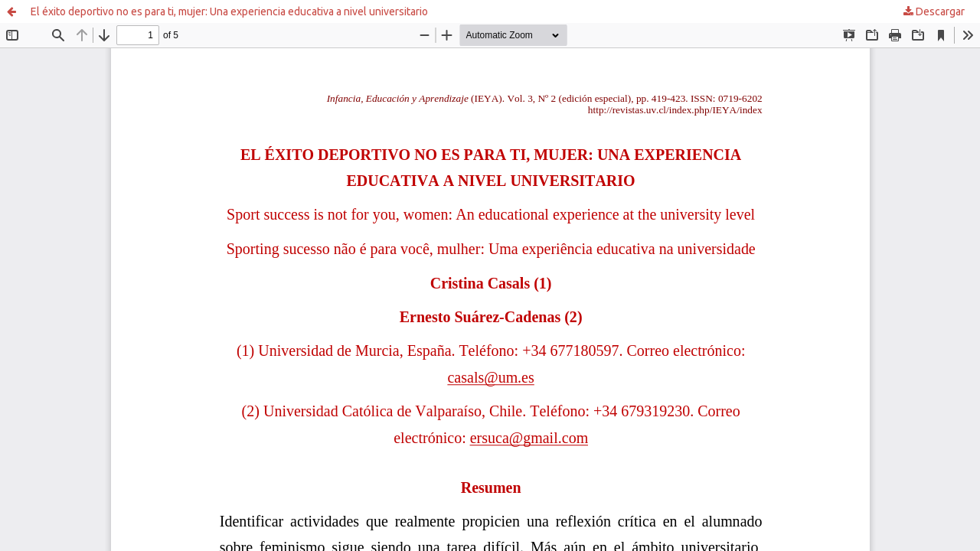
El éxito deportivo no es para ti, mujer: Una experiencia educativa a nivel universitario (229, 11)
